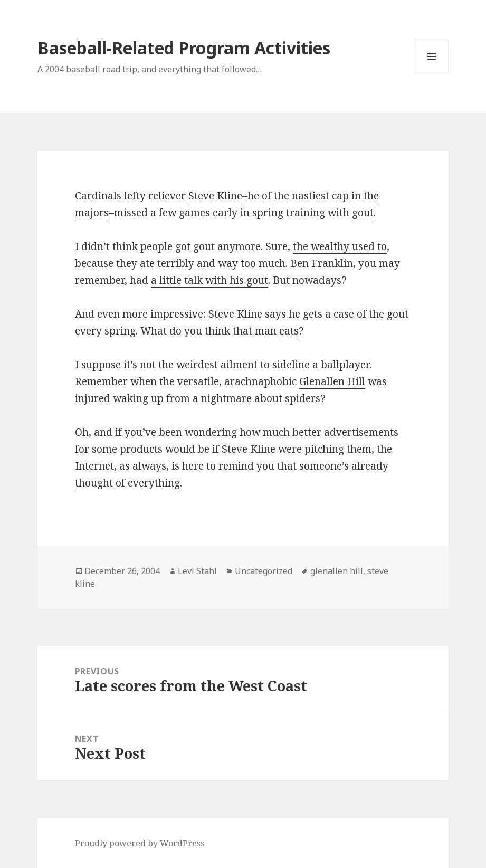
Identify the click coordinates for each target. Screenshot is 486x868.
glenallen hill (337, 571)
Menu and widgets (432, 73)
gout (363, 213)
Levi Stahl (197, 571)
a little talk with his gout (209, 280)
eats (289, 331)
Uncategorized (264, 571)
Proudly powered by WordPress (140, 843)
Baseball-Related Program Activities (184, 48)
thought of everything (127, 483)
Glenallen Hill (332, 381)
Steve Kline (215, 196)
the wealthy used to (340, 246)
